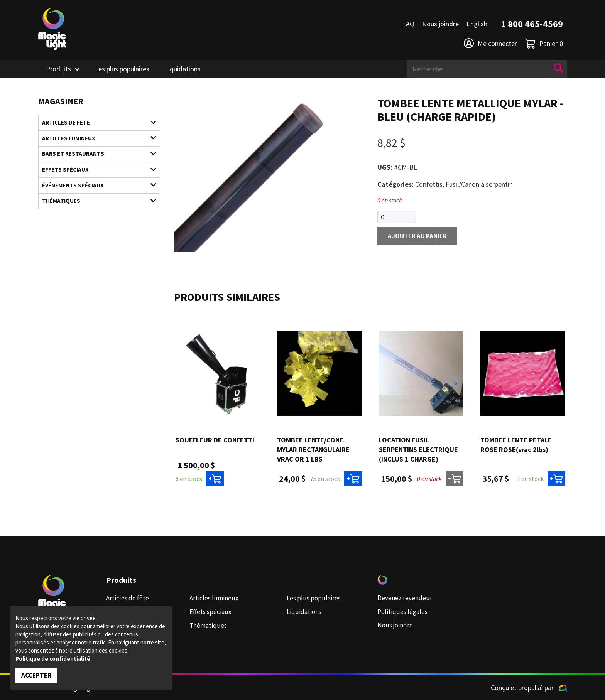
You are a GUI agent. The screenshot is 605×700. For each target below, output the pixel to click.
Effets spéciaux (94, 173)
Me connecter (490, 43)
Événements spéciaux (94, 190)
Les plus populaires (122, 69)
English (477, 24)
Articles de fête (94, 123)
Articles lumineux (94, 140)
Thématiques (94, 207)
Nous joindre (440, 24)
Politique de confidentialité (53, 658)
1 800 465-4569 (532, 24)
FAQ (409, 24)
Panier (544, 43)
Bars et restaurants (94, 156)
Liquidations (183, 69)
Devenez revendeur (405, 598)
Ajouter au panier (420, 237)
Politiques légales (403, 612)
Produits (58, 69)
